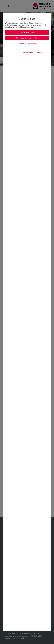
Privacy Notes (28, 52)
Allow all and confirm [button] (27, 32)
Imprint (39, 52)
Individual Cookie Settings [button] (27, 43)
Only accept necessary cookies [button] (27, 38)
